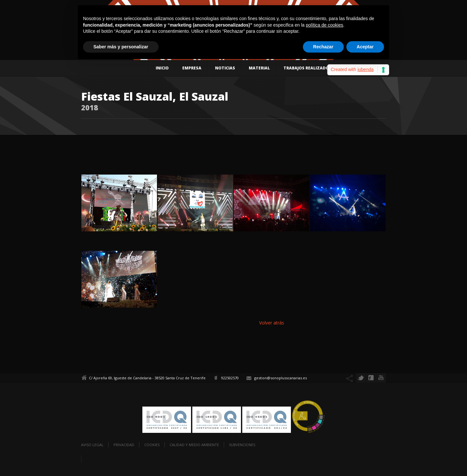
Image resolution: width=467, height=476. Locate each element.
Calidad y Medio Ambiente (194, 445)
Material (259, 68)
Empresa (192, 68)
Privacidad (124, 445)
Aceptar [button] (365, 47)
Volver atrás (272, 323)
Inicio (162, 68)
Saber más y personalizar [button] (121, 47)
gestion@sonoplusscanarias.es (281, 378)
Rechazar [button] (323, 47)
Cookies (152, 445)
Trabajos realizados (307, 68)
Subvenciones (242, 445)
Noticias (225, 68)
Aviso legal (92, 445)
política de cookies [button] (324, 25)
